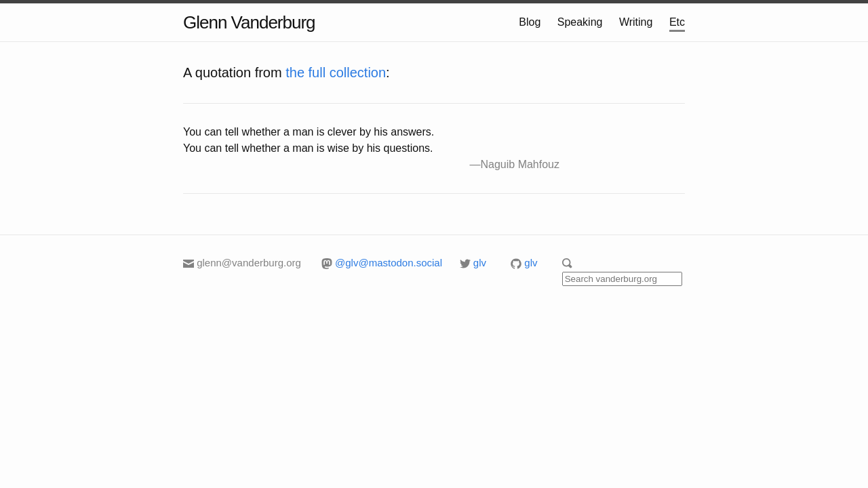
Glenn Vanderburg (249, 22)
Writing (636, 22)
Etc (677, 22)
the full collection (336, 73)
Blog (530, 22)
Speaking (580, 22)
